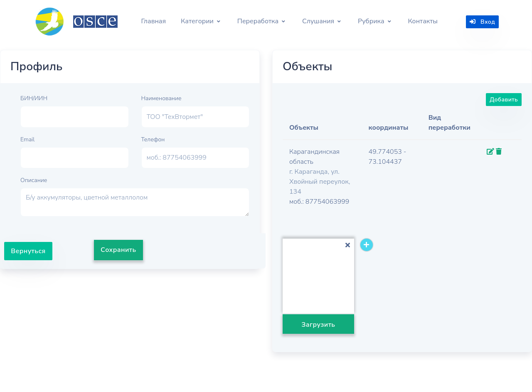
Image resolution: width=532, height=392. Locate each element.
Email (27, 139)
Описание (34, 180)
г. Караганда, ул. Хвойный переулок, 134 (320, 182)
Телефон (153, 139)
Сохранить (118, 250)
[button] (201, 22)
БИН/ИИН (34, 98)
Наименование (161, 98)
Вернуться (28, 251)
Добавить (504, 100)
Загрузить (318, 325)
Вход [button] (482, 22)
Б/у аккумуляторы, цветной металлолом (135, 202)
